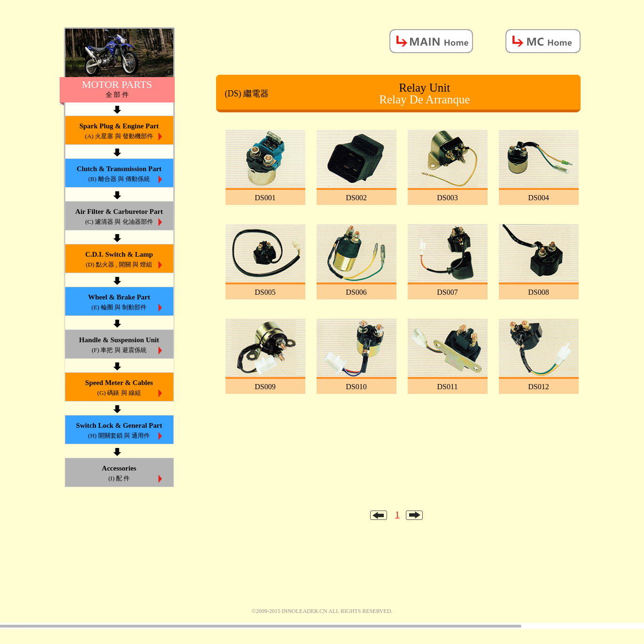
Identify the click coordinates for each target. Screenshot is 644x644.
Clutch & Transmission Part (119, 175)
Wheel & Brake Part (119, 303)
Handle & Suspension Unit (119, 346)
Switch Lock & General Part (119, 431)
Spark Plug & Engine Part (119, 132)
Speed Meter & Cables (119, 389)
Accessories (119, 474)
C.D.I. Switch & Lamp (119, 260)
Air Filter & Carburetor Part (119, 217)
